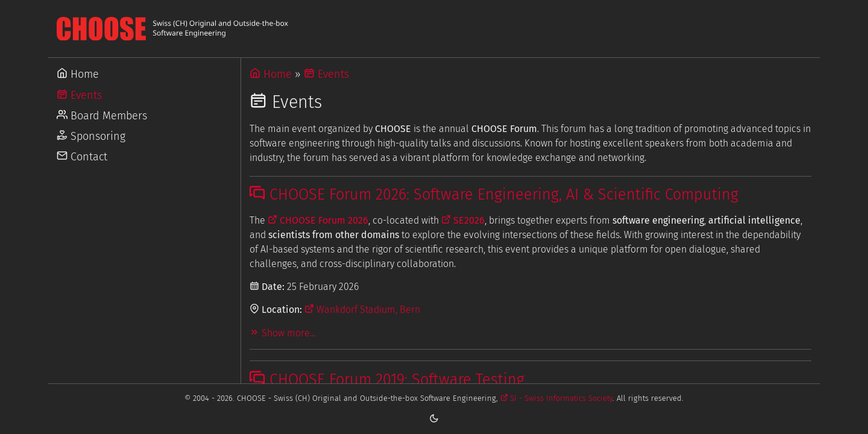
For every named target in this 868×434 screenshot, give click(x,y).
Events (326, 74)
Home (271, 74)
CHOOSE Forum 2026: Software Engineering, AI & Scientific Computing (494, 194)
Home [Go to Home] (78, 74)
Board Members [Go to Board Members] (102, 116)
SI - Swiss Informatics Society (557, 398)
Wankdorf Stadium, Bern (362, 310)
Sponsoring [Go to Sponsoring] (91, 136)
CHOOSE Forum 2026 (318, 220)
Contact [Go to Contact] (82, 157)
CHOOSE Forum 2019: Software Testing (387, 379)
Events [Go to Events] (79, 95)
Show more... (282, 333)
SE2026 (463, 220)
